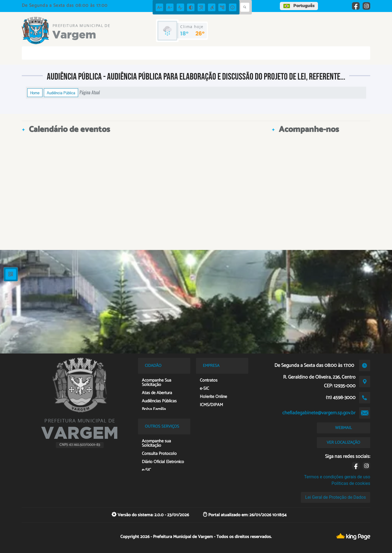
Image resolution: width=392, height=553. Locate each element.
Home (35, 93)
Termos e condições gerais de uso (337, 477)
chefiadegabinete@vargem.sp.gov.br (319, 413)
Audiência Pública (61, 93)
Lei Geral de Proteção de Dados (336, 497)
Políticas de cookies (351, 483)
